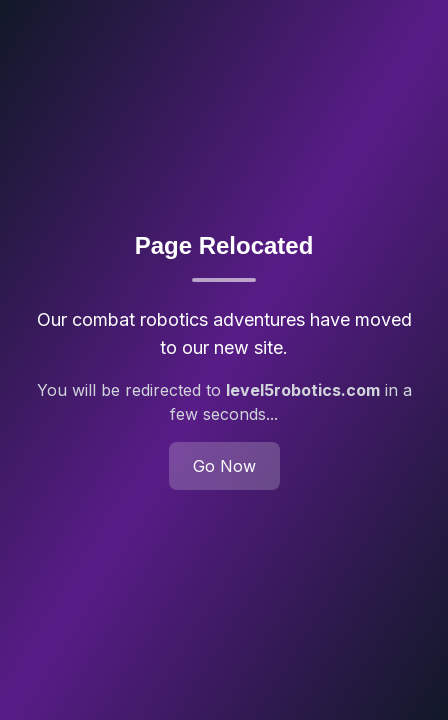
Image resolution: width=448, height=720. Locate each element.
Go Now (224, 466)
